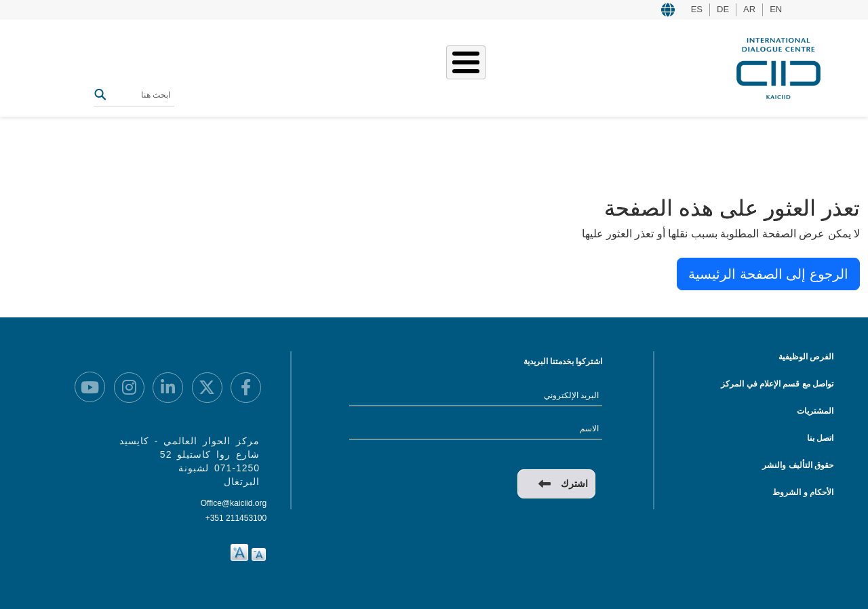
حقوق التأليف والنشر (798, 465)
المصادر (385, 67)
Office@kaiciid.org (234, 503)
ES (697, 9)
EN (776, 9)
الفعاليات (435, 67)
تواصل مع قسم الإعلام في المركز (777, 384)
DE (723, 9)
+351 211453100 (236, 518)
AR (749, 9)
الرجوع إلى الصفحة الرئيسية (768, 274)
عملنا (522, 67)
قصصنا (483, 67)
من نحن (564, 67)
